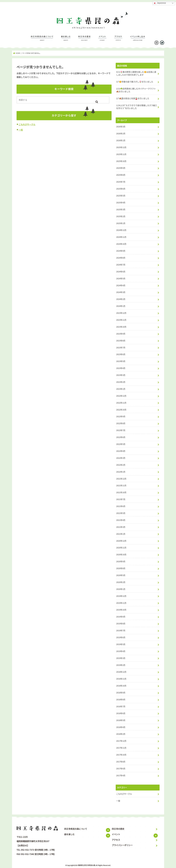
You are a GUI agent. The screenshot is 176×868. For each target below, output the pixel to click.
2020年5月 (121, 575)
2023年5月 (121, 361)
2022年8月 (121, 423)
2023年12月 (121, 313)
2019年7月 (121, 630)
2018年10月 (121, 686)
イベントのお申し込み (138, 39)
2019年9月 (121, 617)
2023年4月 (121, 368)
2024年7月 (121, 265)
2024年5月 (121, 279)
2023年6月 (121, 354)
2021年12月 (121, 479)
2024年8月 (121, 258)
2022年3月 (121, 458)
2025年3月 (121, 209)
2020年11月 (121, 548)
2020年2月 (121, 582)
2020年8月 (121, 568)
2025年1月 (121, 223)
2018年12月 (121, 672)
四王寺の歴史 (84, 39)
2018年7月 (121, 706)
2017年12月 (121, 741)
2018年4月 (121, 727)
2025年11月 (121, 154)
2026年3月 (121, 127)
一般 (21, 130)
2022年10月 (121, 410)
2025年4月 (121, 203)
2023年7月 (121, 348)
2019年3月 (121, 658)
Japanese (160, 3)
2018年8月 (121, 700)
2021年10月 (121, 492)
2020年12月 (121, 541)
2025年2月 (121, 216)
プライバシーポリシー (122, 845)
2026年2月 (121, 134)
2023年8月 (121, 341)
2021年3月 (121, 527)
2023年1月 (121, 389)
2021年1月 (121, 534)
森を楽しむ (66, 39)
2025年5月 (121, 196)
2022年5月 (121, 444)
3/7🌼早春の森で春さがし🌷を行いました (135, 82)
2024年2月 (121, 299)
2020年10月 (121, 555)
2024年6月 (121, 272)
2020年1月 (121, 589)
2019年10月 (121, 610)
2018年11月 (121, 679)
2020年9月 (121, 561)
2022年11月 (121, 403)
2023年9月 (121, 334)
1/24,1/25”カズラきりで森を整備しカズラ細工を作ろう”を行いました (137, 107)
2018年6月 (121, 713)
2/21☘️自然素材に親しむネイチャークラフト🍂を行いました (136, 90)
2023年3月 (121, 375)
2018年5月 (121, 720)
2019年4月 (121, 651)
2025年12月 (121, 147)
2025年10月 (121, 161)
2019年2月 (121, 665)
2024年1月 (121, 306)
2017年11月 (121, 748)
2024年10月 (121, 244)
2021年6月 (121, 506)
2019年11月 (121, 603)
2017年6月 (121, 769)
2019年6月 (121, 637)
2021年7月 (121, 499)
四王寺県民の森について (42, 39)
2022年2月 (121, 465)
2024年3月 (121, 292)
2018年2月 (121, 734)
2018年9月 (121, 693)
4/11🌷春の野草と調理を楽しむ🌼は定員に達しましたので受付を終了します (136, 73)
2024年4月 (121, 285)
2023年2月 (121, 382)
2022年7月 (121, 430)
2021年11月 (121, 485)
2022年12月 (121, 396)
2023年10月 (121, 327)
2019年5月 (121, 644)
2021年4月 (121, 520)
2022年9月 (121, 416)
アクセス (118, 39)
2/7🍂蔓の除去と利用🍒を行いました (133, 98)
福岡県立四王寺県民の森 (87, 865)
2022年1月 (121, 472)
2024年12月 (121, 230)
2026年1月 (121, 140)
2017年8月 (121, 762)
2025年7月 (121, 182)
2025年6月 (121, 189)
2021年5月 (121, 513)
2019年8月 (121, 624)
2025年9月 (121, 168)
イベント (102, 39)
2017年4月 (121, 775)
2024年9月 (121, 251)
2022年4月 (121, 451)
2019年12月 (121, 596)
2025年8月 (121, 175)
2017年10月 (121, 755)
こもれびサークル (27, 124)
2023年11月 (121, 320)
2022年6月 (121, 437)
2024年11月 (121, 237)
